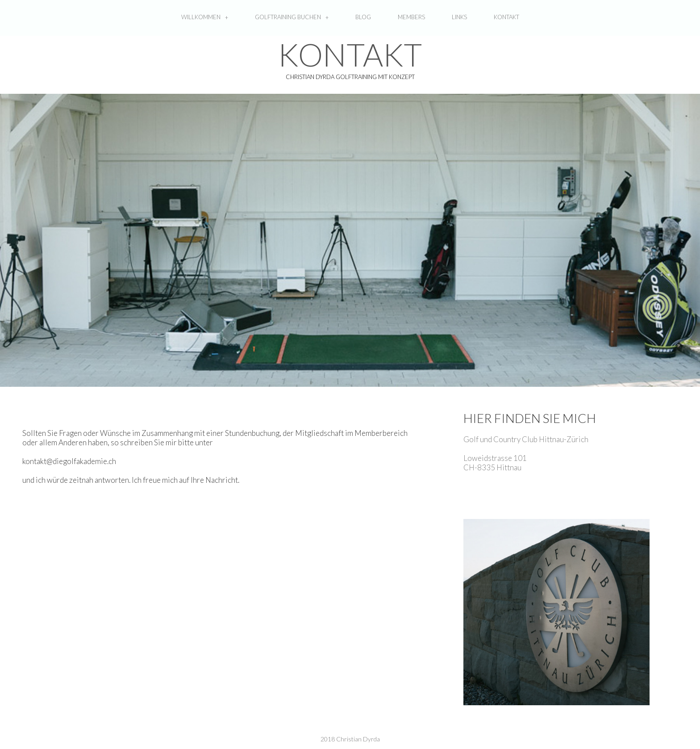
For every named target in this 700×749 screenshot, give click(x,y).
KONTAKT (506, 17)
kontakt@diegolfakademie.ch (69, 461)
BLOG (363, 17)
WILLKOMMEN (205, 17)
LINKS (459, 17)
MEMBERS (411, 17)
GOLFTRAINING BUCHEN (292, 17)
